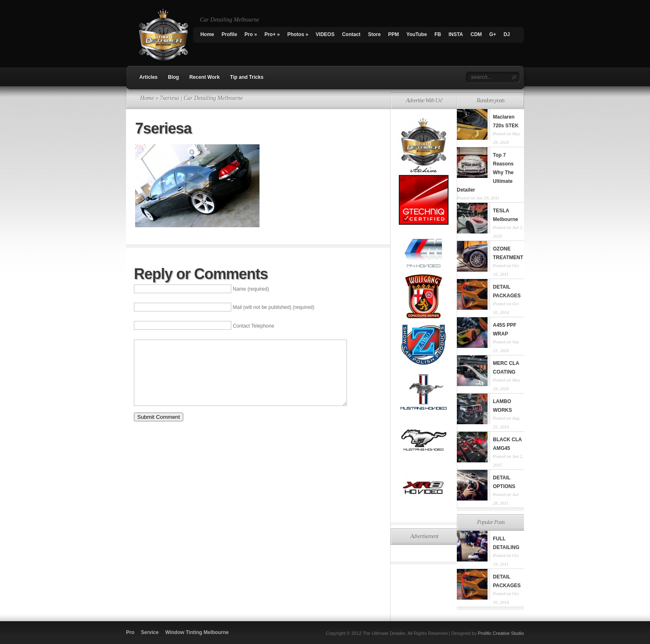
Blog (173, 77)
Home (207, 34)
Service (150, 632)
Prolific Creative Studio (501, 633)
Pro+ (272, 34)
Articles (148, 77)
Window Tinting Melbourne (197, 632)
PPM (393, 34)
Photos (298, 34)
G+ (492, 34)
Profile (229, 34)
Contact (351, 34)
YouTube (417, 34)
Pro (251, 34)
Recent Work (205, 77)
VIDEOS (325, 34)
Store (375, 34)
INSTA (456, 34)
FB (438, 34)
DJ (507, 34)
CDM (476, 34)
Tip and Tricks (247, 77)
